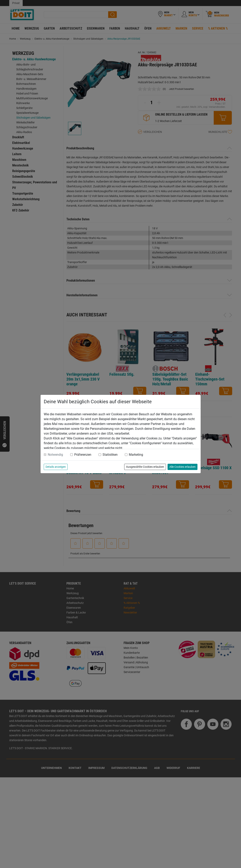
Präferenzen (83, 455)
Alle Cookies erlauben (183, 467)
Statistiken (110, 455)
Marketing (136, 455)
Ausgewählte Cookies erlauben (145, 467)
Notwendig (55, 455)
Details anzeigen (56, 467)
